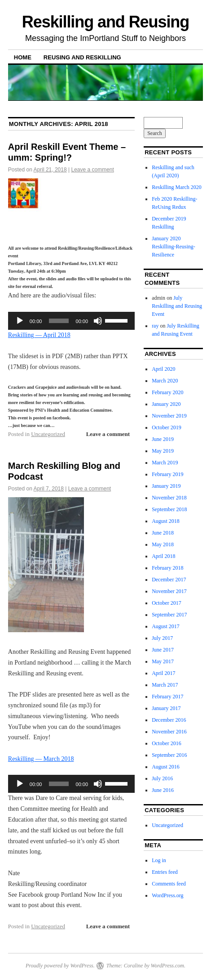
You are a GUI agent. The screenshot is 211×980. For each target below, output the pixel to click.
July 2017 (162, 638)
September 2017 (169, 615)
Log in (159, 860)
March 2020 (165, 381)
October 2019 (167, 427)
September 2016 (169, 755)
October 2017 (167, 603)
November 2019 (169, 416)
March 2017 (165, 685)
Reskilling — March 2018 (41, 759)
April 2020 (163, 369)
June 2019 (163, 439)
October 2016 (167, 743)
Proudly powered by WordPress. (60, 966)
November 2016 (169, 732)
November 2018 (169, 498)
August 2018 (166, 521)
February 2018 (167, 568)
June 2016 (163, 790)
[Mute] (98, 321)
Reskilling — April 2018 (39, 335)
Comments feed (169, 884)
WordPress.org (167, 895)
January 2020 (166, 404)
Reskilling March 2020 (177, 187)
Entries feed (165, 872)
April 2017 (163, 673)
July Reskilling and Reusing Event (177, 306)
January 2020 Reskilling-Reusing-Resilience (174, 247)
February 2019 (167, 474)
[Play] (20, 321)
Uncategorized (48, 434)
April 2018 (163, 556)
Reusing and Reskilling (82, 57)
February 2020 (167, 392)
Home (23, 57)
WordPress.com (167, 966)
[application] (71, 321)
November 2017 (169, 591)
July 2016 (162, 778)
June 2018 (163, 533)
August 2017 (166, 626)
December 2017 (169, 580)
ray (155, 326)
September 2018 (169, 509)
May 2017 (163, 661)
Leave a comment (92, 170)
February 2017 (167, 697)
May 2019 (163, 451)
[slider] (59, 321)
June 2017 (163, 650)
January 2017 (166, 708)
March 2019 (165, 463)
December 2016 (169, 720)
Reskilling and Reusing (105, 22)
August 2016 (166, 767)
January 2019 (166, 486)
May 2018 (163, 544)
